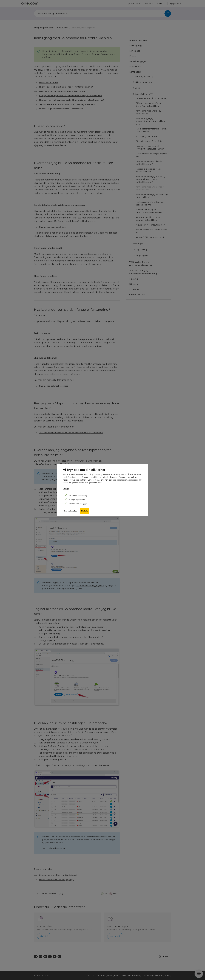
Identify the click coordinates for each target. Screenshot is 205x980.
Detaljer (66, 489)
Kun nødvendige (71, 512)
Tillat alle (85, 512)
